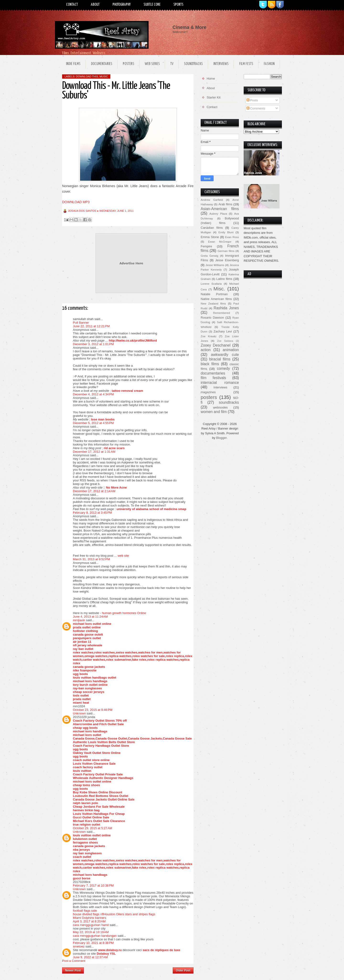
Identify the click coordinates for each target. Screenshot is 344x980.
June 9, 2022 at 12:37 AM (90, 957)
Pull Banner (81, 323)
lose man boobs (103, 419)
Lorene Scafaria (211, 284)
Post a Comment (74, 961)
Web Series (152, 64)
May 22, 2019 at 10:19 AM (91, 932)
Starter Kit (214, 97)
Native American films (216, 299)
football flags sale (85, 911)
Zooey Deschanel (216, 345)
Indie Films (73, 64)
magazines (208, 392)
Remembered (222, 313)
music (104, 76)
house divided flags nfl (88, 914)
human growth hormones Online (124, 613)
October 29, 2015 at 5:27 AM (92, 828)
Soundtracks (193, 64)
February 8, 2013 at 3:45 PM (92, 513)
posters (209, 397)
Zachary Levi (223, 331)
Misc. (219, 289)
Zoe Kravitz (209, 336)
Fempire (206, 246)
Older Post (183, 970)
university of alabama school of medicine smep (151, 509)
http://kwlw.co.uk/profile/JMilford (133, 340)
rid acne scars (114, 448)
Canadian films (212, 228)
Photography (122, 5)
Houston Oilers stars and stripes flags (129, 914)
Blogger (221, 438)
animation (231, 350)
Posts (252, 100)
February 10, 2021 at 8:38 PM (93, 943)
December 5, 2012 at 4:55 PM (93, 423)
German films (226, 251)
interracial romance (220, 383)
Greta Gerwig (209, 256)
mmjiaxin (79, 620)
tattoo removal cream (128, 391)
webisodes (220, 407)
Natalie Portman (214, 294)
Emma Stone (210, 237)
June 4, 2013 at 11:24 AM (90, 617)
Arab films (225, 204)
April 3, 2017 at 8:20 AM (89, 921)
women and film (214, 412)
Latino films (224, 279)
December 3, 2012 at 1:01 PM (93, 344)
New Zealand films (213, 303)
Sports (178, 5)
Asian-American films (220, 209)
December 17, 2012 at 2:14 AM (94, 491)
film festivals (213, 378)
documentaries (213, 373)
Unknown (79, 713)
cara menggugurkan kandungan (95, 936)
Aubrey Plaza (218, 214)
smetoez (79, 946)
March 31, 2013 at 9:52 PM (91, 559)
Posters (129, 64)
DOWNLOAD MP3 (76, 202)
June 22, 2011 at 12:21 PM (91, 326)
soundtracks (229, 402)
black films (210, 364)
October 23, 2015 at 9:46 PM (93, 710)
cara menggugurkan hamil (91, 925)
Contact (72, 5)
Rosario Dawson (212, 318)
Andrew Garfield (212, 200)
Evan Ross (232, 237)
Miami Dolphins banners (89, 918)
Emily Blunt (226, 232)
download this (87, 76)
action (206, 350)
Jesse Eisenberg (227, 260)
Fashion (269, 64)
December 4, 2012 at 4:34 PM (93, 394)
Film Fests (246, 64)
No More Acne (116, 487)
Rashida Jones (226, 308)
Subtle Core (152, 5)
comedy (223, 368)
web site (123, 556)
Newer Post (73, 970)
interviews (220, 387)
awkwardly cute (225, 355)
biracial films (220, 359)
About (95, 5)
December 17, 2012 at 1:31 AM (94, 452)
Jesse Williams (215, 265)
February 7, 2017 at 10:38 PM (93, 885)
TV (172, 64)
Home (128, 969)
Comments (256, 108)
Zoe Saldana (225, 341)
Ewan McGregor (220, 242)
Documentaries (102, 64)
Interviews (221, 64)
